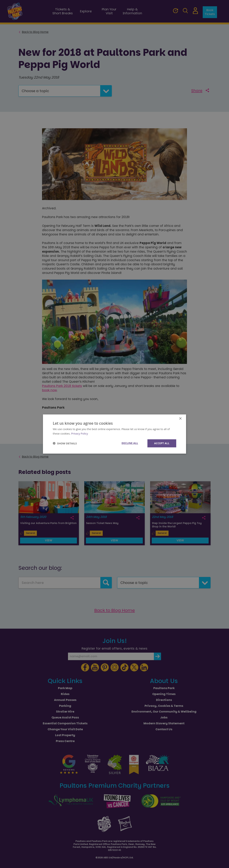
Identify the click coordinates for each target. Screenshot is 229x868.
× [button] (180, 419)
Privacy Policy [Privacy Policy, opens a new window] (80, 433)
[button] (65, 443)
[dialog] (114, 434)
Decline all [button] (130, 443)
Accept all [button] (162, 443)
